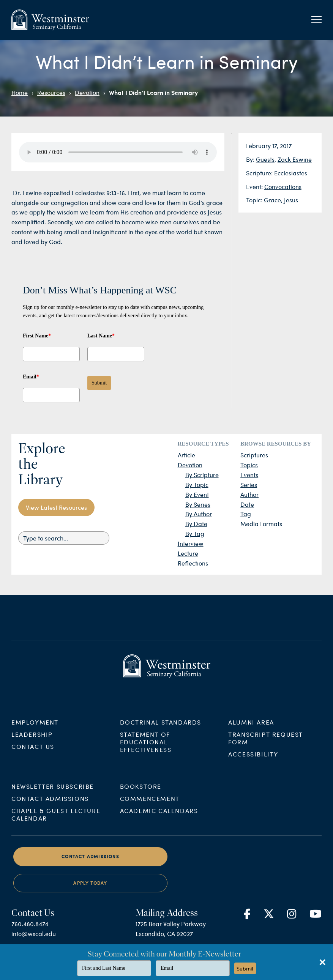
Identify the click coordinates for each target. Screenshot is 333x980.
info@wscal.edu (34, 941)
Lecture (188, 553)
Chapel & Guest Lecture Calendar (56, 822)
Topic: (255, 200)
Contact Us (33, 753)
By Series (198, 504)
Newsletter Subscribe (53, 793)
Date (247, 504)
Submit (99, 383)
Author (249, 494)
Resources (51, 92)
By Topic (197, 484)
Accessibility (253, 761)
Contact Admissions (50, 806)
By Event (197, 494)
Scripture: (260, 173)
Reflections (193, 563)
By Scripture (202, 475)
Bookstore (141, 793)
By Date (196, 524)
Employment (35, 729)
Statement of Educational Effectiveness (146, 749)
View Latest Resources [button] (56, 507)
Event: (255, 187)
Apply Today (90, 890)
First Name (37, 336)
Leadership (32, 741)
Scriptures (254, 455)
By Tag (195, 533)
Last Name (101, 336)
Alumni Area (251, 729)
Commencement (150, 806)
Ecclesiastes (291, 173)
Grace (272, 200)
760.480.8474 (30, 931)
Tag (246, 514)
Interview (191, 543)
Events (249, 475)
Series (249, 484)
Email (31, 377)
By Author (199, 514)
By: (251, 159)
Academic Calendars (159, 818)
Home (20, 92)
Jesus (291, 200)
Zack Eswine (295, 159)
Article (186, 455)
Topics (249, 465)
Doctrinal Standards (161, 729)
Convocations (283, 187)
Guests (265, 159)
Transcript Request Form (266, 745)
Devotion (87, 92)
